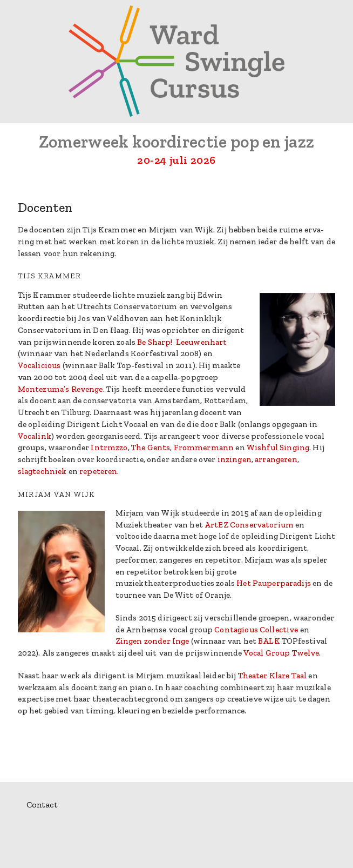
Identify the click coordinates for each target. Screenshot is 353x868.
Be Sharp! (155, 342)
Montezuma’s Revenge (60, 389)
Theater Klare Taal (273, 676)
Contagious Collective (256, 630)
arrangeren (276, 459)
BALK (269, 641)
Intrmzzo (109, 448)
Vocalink (35, 436)
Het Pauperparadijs (274, 583)
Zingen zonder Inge (152, 641)
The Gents (151, 448)
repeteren (98, 471)
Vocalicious (39, 365)
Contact (42, 804)
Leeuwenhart (202, 342)
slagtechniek (42, 471)
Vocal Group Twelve (281, 653)
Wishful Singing (278, 448)
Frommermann (204, 448)
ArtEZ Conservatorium (249, 525)
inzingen (235, 459)
